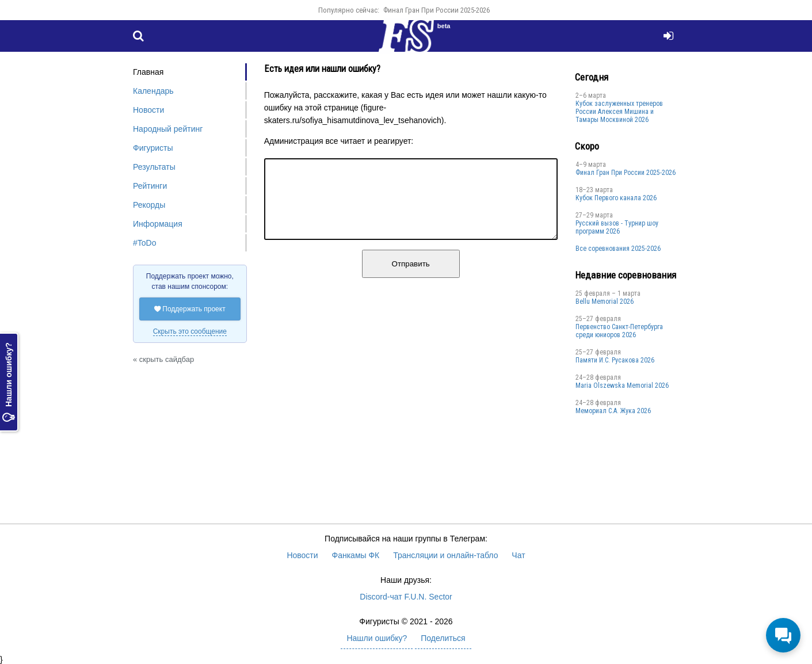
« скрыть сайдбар (163, 359)
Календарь (153, 91)
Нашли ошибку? (9, 382)
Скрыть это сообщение (190, 331)
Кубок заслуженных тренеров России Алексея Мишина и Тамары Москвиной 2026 (619, 112)
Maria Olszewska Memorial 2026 (622, 386)
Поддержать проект (190, 309)
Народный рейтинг (168, 129)
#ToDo (144, 243)
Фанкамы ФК (356, 555)
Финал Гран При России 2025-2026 (437, 10)
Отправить (411, 278)
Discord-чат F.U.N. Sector (406, 597)
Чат (518, 555)
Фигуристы (153, 148)
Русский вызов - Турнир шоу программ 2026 (617, 227)
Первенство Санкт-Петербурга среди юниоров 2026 (619, 331)
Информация (158, 224)
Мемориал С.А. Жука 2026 (613, 411)
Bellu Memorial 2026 (605, 302)
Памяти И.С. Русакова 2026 (615, 360)
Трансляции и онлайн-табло (445, 555)
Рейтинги (150, 186)
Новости (148, 110)
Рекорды (149, 205)
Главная (148, 72)
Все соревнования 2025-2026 (618, 249)
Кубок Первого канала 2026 (616, 198)
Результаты (154, 167)
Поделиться (443, 638)
